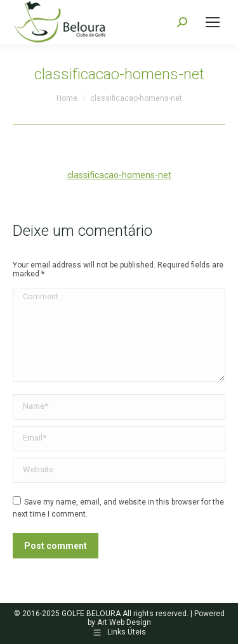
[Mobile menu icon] (213, 22)
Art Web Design (124, 622)
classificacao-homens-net (119, 175)
